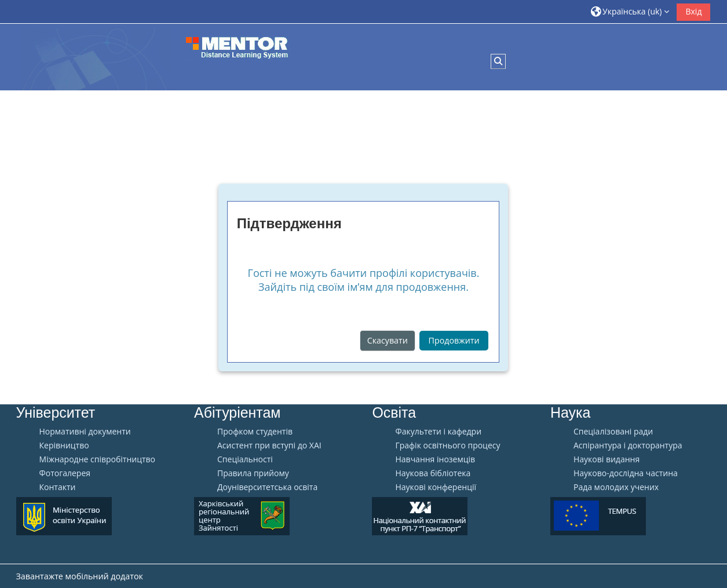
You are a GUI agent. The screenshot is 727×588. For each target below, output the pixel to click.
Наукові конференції (436, 487)
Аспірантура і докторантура (628, 445)
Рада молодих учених (616, 487)
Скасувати (388, 340)
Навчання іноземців (435, 459)
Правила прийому (253, 473)
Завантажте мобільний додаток (80, 576)
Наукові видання (607, 459)
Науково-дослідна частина (626, 473)
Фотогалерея (65, 473)
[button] (630, 11)
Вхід (693, 11)
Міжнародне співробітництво (97, 459)
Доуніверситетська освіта (267, 487)
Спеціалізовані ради (613, 432)
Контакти (58, 487)
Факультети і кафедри (438, 432)
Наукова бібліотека (433, 473)
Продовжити (454, 340)
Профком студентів (255, 432)
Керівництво (64, 445)
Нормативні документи (85, 432)
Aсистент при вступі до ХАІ (269, 445)
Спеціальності (245, 459)
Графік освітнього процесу (447, 445)
